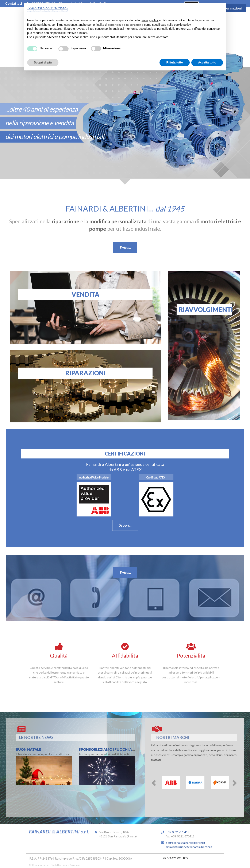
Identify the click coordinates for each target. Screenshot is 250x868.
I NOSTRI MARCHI (172, 737)
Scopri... (125, 525)
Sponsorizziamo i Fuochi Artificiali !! (116, 749)
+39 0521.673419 (177, 832)
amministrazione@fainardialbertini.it (187, 847)
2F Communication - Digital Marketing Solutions (55, 865)
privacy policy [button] (150, 20)
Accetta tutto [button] (207, 62)
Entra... (125, 247)
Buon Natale (28, 749)
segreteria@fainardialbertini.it (185, 843)
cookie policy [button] (182, 25)
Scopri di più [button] (43, 62)
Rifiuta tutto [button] (175, 62)
